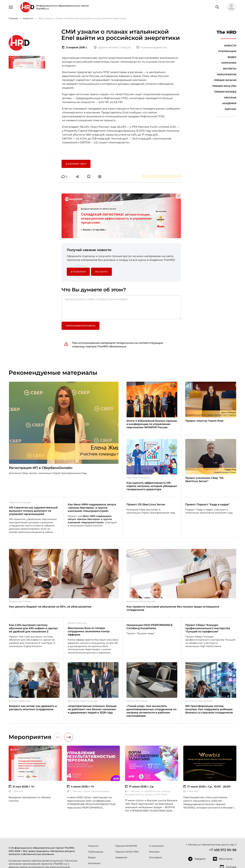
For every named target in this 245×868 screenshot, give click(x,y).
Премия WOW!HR (225, 80)
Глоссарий (155, 816)
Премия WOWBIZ (225, 92)
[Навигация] (11, 7)
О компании (156, 805)
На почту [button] (101, 231)
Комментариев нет (152, 47)
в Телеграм (78, 231)
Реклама (230, 98)
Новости (230, 46)
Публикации (227, 51)
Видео (232, 57)
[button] (230, 7)
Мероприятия (227, 75)
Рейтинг (231, 109)
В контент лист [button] (76, 164)
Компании (229, 63)
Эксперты (230, 69)
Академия (229, 103)
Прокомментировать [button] (80, 285)
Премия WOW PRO (224, 86)
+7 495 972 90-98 (223, 809)
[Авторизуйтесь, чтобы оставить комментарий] (121, 266)
